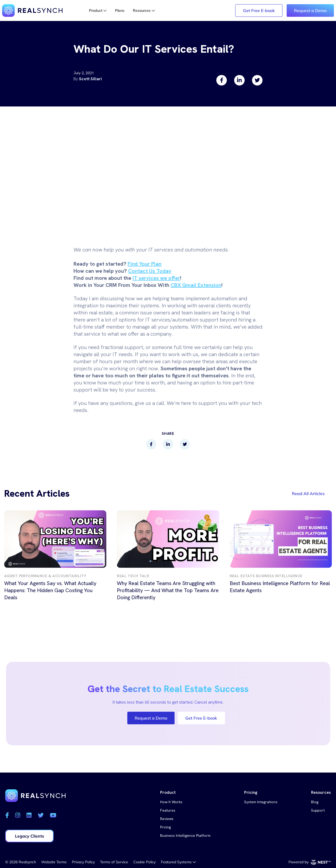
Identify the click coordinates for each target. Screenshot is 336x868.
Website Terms (54, 862)
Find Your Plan (145, 264)
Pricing (166, 827)
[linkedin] (239, 80)
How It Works (171, 802)
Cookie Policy (145, 862)
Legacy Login (215, 10)
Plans (120, 10)
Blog (315, 802)
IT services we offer (156, 278)
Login (179, 10)
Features (168, 810)
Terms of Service (114, 862)
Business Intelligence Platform (185, 835)
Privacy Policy (83, 862)
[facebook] (222, 80)
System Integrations (261, 802)
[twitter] (257, 80)
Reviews (167, 819)
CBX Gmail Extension (196, 285)
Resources (144, 10)
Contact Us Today (150, 271)
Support (318, 810)
